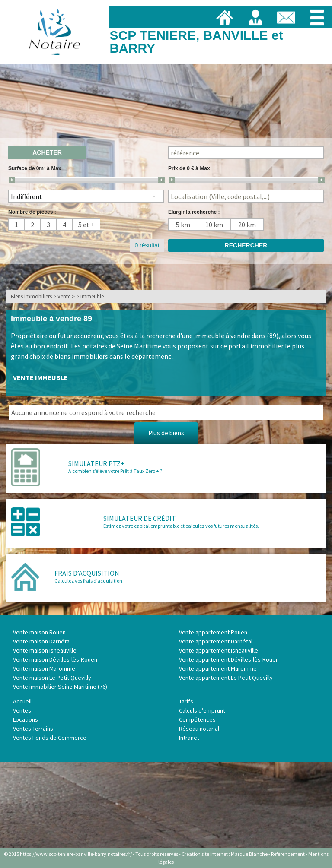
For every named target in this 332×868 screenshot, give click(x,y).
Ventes (22, 710)
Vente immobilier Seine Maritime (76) (60, 687)
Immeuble (92, 296)
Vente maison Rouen (39, 632)
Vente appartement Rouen (213, 632)
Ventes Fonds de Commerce (50, 738)
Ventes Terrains (33, 729)
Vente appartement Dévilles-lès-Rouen (229, 659)
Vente (64, 296)
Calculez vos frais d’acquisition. (89, 581)
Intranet (189, 738)
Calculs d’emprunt (202, 710)
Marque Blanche (249, 854)
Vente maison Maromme (44, 668)
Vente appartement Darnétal (216, 641)
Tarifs (186, 701)
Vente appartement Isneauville (219, 650)
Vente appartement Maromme (218, 668)
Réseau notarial (199, 729)
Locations (26, 719)
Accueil (22, 701)
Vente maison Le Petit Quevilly (52, 678)
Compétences (197, 719)
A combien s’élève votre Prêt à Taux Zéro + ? (115, 471)
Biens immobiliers (31, 296)
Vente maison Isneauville (45, 650)
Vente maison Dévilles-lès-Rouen (55, 659)
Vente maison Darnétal (42, 641)
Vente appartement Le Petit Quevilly (226, 678)
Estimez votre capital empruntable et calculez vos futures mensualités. (181, 526)
